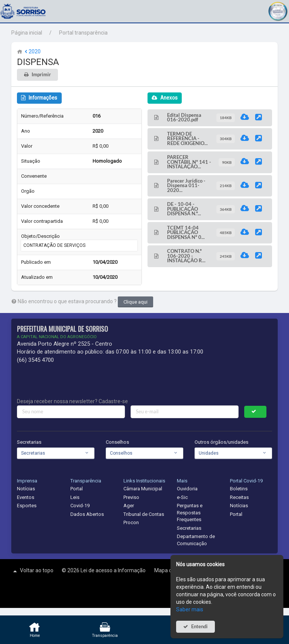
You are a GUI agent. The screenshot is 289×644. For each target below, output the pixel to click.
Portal (77, 489)
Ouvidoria (187, 489)
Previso (131, 497)
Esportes (27, 506)
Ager (129, 506)
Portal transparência (83, 33)
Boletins (239, 489)
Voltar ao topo (32, 571)
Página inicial (27, 33)
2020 (32, 51)
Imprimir (41, 75)
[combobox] (56, 453)
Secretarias (29, 442)
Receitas (239, 497)
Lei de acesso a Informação (114, 570)
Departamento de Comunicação (196, 540)
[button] (278, 10)
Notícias (26, 489)
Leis (75, 497)
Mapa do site (170, 570)
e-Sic (182, 497)
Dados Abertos (87, 514)
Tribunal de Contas (144, 514)
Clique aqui (135, 302)
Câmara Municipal (143, 489)
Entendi (199, 627)
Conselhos (117, 442)
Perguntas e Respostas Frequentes (190, 512)
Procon (131, 522)
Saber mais (190, 609)
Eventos (26, 497)
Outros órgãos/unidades (221, 442)
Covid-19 (80, 506)
